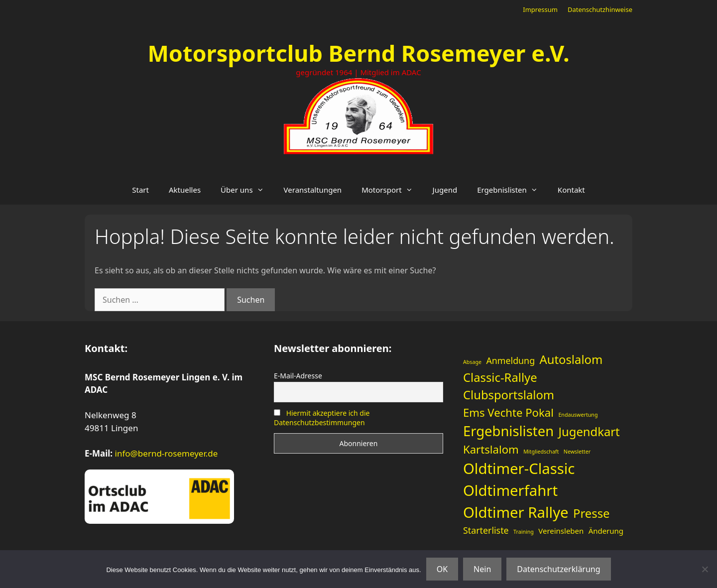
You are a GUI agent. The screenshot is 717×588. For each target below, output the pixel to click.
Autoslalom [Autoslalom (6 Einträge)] (571, 359)
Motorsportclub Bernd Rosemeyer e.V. (358, 53)
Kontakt (571, 190)
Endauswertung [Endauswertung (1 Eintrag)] (578, 415)
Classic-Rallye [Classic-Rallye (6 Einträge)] (500, 377)
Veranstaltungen (313, 190)
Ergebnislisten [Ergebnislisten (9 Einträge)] (508, 431)
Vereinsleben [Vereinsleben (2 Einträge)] (561, 531)
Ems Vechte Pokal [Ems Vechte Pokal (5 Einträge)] (508, 412)
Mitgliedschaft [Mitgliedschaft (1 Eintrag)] (541, 452)
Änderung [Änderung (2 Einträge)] (606, 531)
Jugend (445, 190)
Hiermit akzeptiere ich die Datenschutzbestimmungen (322, 418)
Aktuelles (185, 190)
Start (140, 190)
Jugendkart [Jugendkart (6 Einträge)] (589, 432)
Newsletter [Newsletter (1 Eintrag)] (577, 452)
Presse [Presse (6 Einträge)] (591, 513)
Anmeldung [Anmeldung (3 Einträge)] (510, 360)
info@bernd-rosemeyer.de (167, 453)
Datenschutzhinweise (600, 9)
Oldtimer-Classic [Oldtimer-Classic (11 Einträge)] (519, 469)
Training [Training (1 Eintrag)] (524, 532)
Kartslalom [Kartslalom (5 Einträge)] (491, 449)
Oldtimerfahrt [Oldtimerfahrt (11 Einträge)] (510, 490)
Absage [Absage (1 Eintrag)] (472, 362)
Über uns (247, 190)
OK (442, 569)
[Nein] (705, 569)
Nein (482, 569)
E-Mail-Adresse (298, 376)
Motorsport (392, 190)
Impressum (540, 9)
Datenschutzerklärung (558, 569)
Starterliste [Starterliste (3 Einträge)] (486, 530)
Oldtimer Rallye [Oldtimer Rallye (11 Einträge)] (516, 512)
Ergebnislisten (512, 190)
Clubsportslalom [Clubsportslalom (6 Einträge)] (509, 395)
